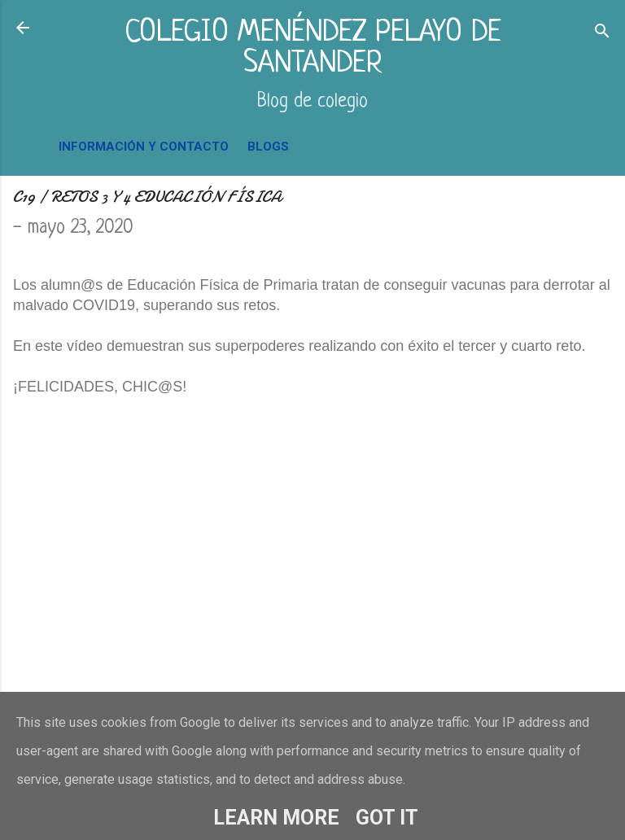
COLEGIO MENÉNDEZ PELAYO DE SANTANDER (313, 48)
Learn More (276, 818)
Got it (387, 818)
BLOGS (268, 147)
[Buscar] (602, 33)
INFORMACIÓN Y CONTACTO (144, 147)
